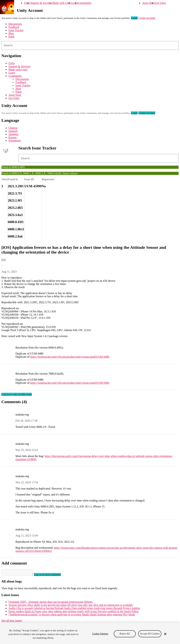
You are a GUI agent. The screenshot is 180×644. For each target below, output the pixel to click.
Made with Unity (62, 3)
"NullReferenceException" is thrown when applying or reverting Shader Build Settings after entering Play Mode (72, 616)
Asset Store (148, 3)
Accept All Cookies (150, 634)
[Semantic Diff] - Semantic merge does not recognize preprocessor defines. (51, 603)
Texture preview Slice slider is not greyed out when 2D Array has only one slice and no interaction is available (71, 606)
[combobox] (90, 45)
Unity (27, 3)
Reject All (125, 634)
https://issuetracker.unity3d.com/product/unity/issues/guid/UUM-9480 (70, 357)
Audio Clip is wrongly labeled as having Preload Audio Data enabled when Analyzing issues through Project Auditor (74, 609)
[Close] (165, 634)
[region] (90, 633)
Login (134, 18)
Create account (147, 18)
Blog (11, 33)
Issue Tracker (16, 30)
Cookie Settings (100, 634)
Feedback (14, 27)
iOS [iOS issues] (4, 260)
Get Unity (160, 3)
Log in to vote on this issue (17, 394)
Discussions (15, 24)
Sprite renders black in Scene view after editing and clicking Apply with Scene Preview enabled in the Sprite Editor (73, 612)
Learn (75, 3)
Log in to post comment (51, 576)
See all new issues (12, 622)
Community (85, 3)
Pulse (12, 37)
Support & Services (41, 3)
